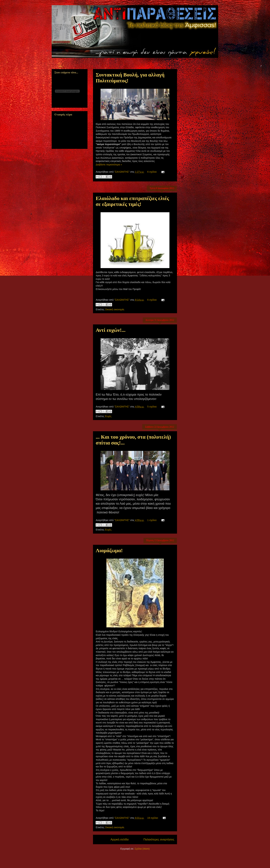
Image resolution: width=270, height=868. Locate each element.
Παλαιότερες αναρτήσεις (159, 839)
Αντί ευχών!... (111, 330)
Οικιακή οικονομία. (115, 309)
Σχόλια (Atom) (142, 849)
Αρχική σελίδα (120, 839)
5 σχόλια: (152, 407)
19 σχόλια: (153, 818)
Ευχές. (109, 416)
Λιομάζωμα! (109, 550)
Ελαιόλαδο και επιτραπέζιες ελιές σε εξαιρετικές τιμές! (132, 201)
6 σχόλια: (152, 172)
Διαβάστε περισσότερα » (109, 165)
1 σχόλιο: (152, 520)
